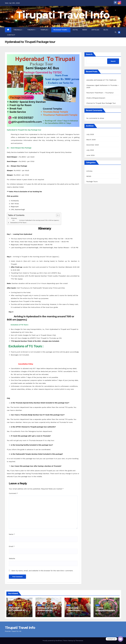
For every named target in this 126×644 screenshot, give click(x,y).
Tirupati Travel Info (63, 15)
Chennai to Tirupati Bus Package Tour (101, 103)
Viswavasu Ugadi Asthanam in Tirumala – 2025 (47, 610)
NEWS (89, 176)
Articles (95, 30)
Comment (13, 493)
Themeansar (79, 641)
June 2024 (91, 155)
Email (12, 546)
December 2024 (93, 145)
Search (89, 54)
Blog (106, 30)
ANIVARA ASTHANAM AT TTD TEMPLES (101, 80)
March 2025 (91, 140)
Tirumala (18, 30)
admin (11, 614)
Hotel (75, 30)
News (85, 30)
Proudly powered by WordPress (53, 641)
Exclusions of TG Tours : (18, 223)
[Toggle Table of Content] (57, 215)
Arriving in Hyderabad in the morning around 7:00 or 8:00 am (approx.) (37, 220)
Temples (44, 30)
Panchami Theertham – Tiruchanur (100, 93)
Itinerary (13, 218)
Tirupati (31, 30)
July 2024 (90, 150)
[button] (116, 32)
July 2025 (90, 134)
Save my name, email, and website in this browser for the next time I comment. (42, 571)
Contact (11, 35)
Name (12, 534)
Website (12, 558)
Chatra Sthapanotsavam (96, 98)
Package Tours (60, 30)
